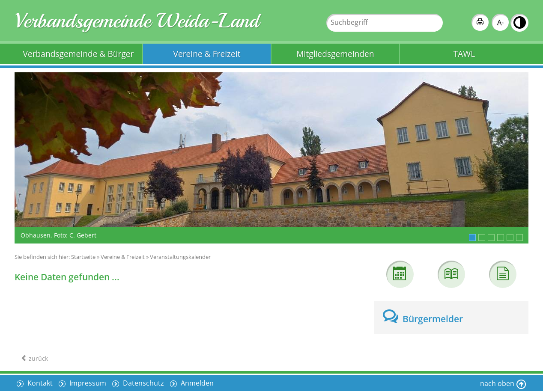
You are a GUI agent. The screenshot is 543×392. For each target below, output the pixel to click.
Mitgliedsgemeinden (335, 54)
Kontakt (39, 383)
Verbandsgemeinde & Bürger (79, 54)
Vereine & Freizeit (207, 54)
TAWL (464, 54)
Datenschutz (143, 383)
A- (500, 22)
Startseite (83, 257)
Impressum (87, 383)
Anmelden (196, 383)
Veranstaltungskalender (180, 257)
